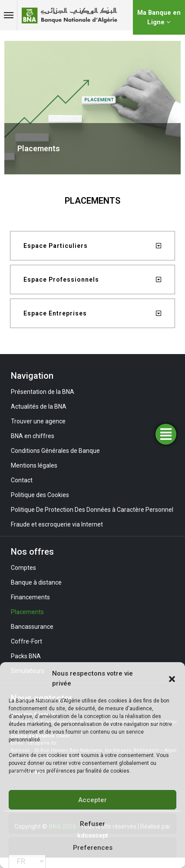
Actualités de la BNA (39, 406)
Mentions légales (34, 465)
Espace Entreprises (55, 313)
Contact (22, 480)
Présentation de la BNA (43, 392)
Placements (27, 612)
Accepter (92, 800)
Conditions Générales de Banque (55, 451)
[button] (172, 679)
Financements (30, 597)
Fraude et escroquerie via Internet (57, 524)
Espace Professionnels (61, 280)
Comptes (23, 568)
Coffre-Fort (26, 641)
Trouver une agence (38, 421)
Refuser (92, 824)
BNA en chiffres (33, 436)
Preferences (93, 848)
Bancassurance (32, 627)
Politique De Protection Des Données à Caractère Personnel (92, 510)
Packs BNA (26, 656)
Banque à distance (36, 582)
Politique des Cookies (40, 495)
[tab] (92, 246)
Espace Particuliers (56, 246)
